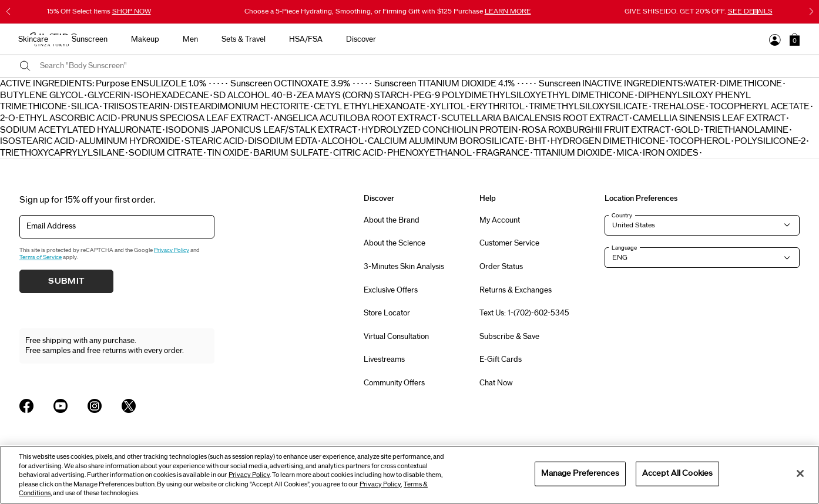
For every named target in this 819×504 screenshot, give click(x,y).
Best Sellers (242, 39)
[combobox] (420, 66)
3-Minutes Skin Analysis (404, 267)
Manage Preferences (580, 473)
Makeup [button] (452, 39)
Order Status (501, 267)
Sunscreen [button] (396, 39)
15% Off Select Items (99, 11)
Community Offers (394, 383)
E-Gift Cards (501, 359)
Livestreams (384, 359)
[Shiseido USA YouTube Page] (61, 406)
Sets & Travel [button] (550, 39)
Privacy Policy (172, 250)
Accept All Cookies (677, 473)
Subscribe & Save (509, 337)
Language (624, 248)
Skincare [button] (340, 39)
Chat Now (496, 383)
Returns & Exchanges (516, 290)
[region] (409, 475)
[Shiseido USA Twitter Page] (129, 406)
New (293, 39)
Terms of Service (41, 257)
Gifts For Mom (174, 39)
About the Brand (392, 220)
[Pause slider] (756, 12)
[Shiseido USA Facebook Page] (26, 406)
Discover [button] (668, 39)
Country (622, 216)
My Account (500, 220)
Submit (66, 281)
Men (497, 39)
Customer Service (509, 243)
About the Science (395, 243)
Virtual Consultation (396, 337)
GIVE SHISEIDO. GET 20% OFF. (699, 11)
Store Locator (387, 313)
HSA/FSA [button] (612, 39)
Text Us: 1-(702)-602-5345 (524, 313)
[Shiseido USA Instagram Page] (95, 406)
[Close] (800, 473)
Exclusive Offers (391, 290)
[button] (795, 39)
